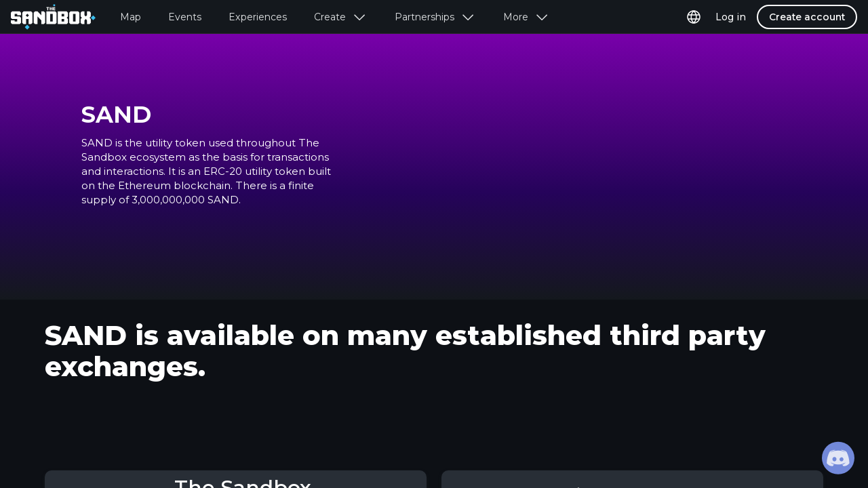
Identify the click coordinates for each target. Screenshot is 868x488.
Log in (731, 17)
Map (131, 17)
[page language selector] (694, 17)
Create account (807, 17)
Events (185, 17)
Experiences (258, 17)
